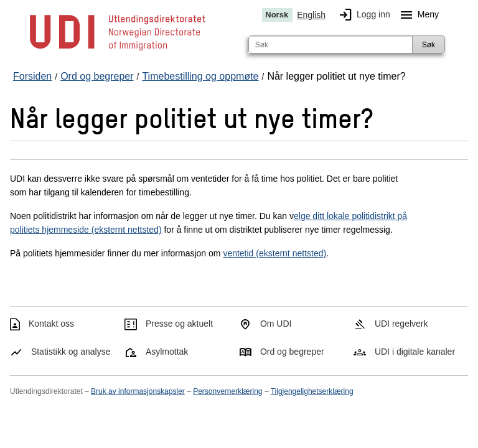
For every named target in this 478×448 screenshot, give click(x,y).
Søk (429, 45)
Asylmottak (167, 352)
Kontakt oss (51, 324)
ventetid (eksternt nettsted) (274, 253)
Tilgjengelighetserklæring (312, 391)
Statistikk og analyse (71, 352)
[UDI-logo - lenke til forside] (118, 50)
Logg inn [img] (362, 15)
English (311, 15)
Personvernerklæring (227, 391)
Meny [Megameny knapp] (417, 15)
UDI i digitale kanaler (415, 352)
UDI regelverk (401, 324)
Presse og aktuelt (179, 324)
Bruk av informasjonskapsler (138, 391)
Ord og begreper (292, 352)
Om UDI (276, 324)
